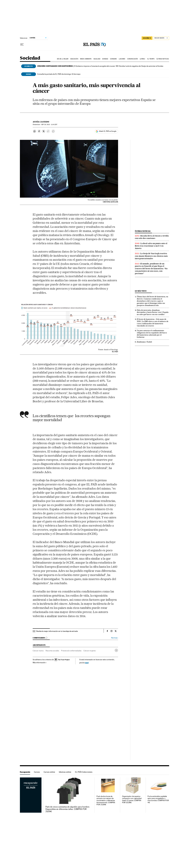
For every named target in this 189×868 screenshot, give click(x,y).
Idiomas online (65, 772)
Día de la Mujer (63, 59)
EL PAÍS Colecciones (84, 772)
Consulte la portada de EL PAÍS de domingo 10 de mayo (59, 74)
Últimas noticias (163, 59)
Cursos (37, 772)
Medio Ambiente (86, 59)
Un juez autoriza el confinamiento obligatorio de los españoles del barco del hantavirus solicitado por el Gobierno (152, 334)
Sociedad (30, 58)
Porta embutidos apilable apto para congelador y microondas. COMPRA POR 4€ (158, 799)
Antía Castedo (41, 122)
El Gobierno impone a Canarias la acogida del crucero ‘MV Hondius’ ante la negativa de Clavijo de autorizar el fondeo (100, 66)
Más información (40, 663)
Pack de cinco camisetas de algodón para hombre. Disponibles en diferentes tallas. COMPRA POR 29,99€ (68, 809)
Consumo (113, 59)
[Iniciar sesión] (161, 38)
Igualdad (97, 59)
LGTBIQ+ (143, 59)
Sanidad (105, 59)
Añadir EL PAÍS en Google (108, 131)
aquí (87, 663)
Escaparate (25, 772)
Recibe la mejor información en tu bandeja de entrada (57, 631)
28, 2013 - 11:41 (49, 125)
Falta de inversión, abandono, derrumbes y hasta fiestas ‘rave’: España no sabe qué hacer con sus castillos (153, 312)
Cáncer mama (38, 651)
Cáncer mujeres (90, 651)
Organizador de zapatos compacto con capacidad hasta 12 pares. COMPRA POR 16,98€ (132, 799)
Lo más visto (141, 291)
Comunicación (132, 59)
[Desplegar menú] (22, 45)
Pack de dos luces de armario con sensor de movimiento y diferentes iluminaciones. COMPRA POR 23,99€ (106, 800)
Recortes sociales (52, 651)
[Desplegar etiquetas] (116, 650)
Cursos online (49, 772)
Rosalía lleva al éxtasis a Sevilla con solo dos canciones (152, 237)
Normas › (115, 638)
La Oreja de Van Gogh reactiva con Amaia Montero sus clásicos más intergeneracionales (151, 256)
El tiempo (151, 59)
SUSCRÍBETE (147, 38)
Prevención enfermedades (71, 651)
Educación (74, 59)
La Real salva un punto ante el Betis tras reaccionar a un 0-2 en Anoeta (151, 246)
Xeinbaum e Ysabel (144, 342)
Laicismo (122, 59)
